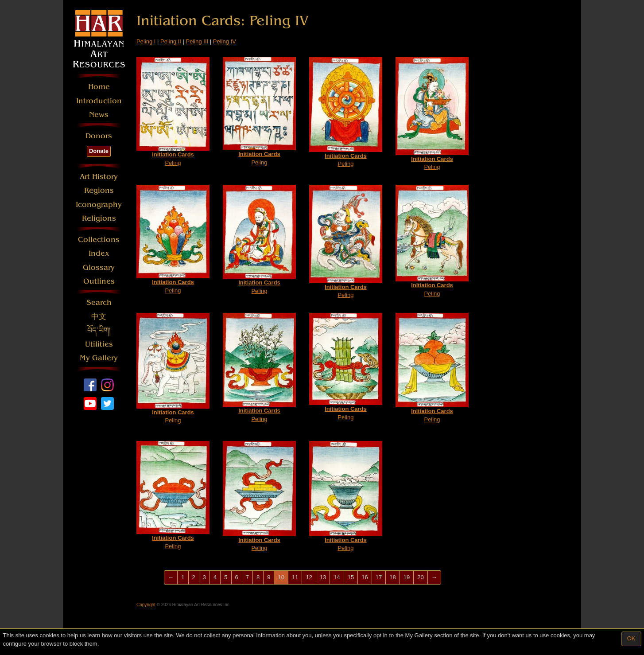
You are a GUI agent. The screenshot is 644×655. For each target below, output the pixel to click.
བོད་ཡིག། (99, 330)
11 (295, 577)
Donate (99, 151)
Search (99, 302)
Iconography (99, 205)
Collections (99, 240)
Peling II (171, 41)
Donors (99, 136)
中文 (99, 317)
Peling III (197, 41)
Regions (99, 190)
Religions (99, 218)
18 (392, 577)
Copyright (146, 605)
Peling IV (225, 41)
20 (420, 577)
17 (379, 577)
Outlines (99, 281)
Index (99, 253)
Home (99, 87)
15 (351, 577)
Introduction (99, 101)
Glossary (99, 267)
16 (365, 577)
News (99, 115)
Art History (99, 177)
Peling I (146, 41)
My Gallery (99, 358)
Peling (173, 111)
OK (631, 638)
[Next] (434, 578)
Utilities (99, 344)
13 (323, 577)
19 (407, 577)
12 (309, 577)
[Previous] (171, 578)
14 (337, 577)
